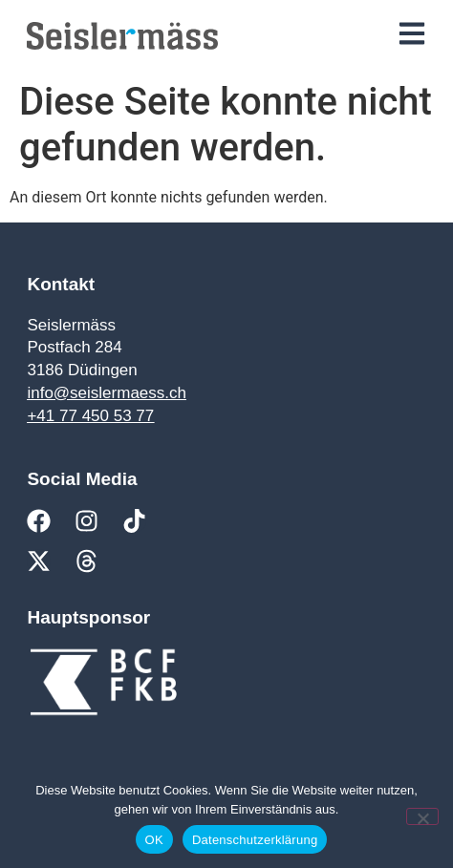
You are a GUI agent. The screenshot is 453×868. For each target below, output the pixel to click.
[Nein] (422, 816)
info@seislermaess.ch (107, 393)
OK (154, 840)
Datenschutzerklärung (255, 840)
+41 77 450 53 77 (90, 416)
